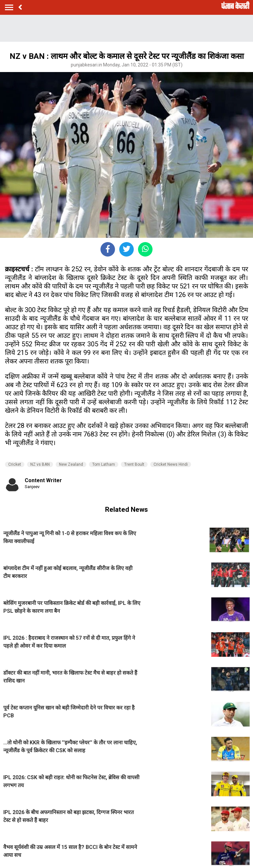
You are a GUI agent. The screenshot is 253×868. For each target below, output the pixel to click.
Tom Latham (104, 464)
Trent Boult (134, 464)
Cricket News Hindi (171, 464)
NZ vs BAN (40, 464)
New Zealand (71, 464)
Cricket (15, 464)
